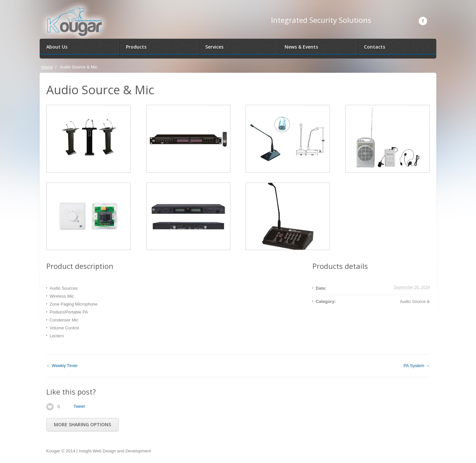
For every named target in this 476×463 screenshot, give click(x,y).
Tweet (79, 406)
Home (47, 67)
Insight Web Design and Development (115, 451)
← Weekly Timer (62, 366)
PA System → (417, 366)
